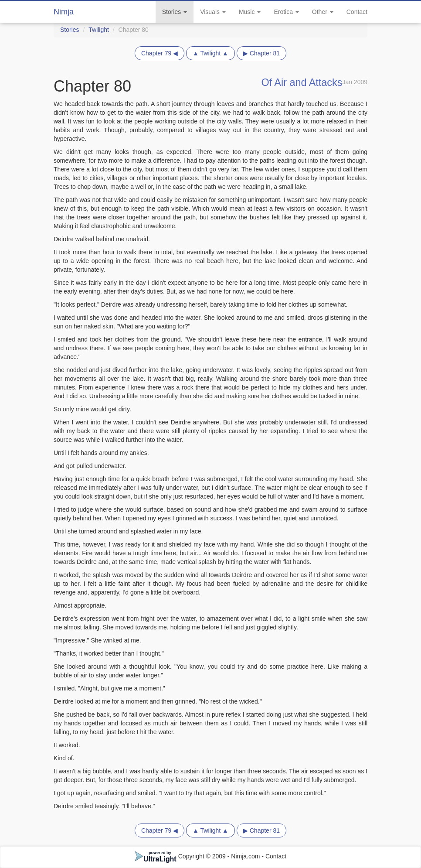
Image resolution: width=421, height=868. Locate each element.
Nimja (64, 12)
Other (323, 12)
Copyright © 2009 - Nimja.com (198, 856)
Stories (175, 12)
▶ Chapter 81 (261, 53)
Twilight (99, 30)
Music (250, 12)
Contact (357, 12)
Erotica (286, 12)
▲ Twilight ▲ (210, 53)
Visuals (213, 12)
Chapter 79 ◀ (160, 53)
